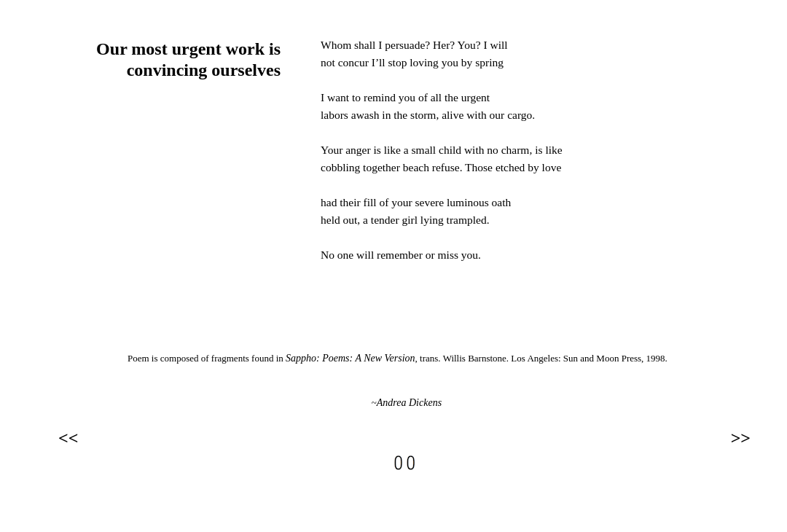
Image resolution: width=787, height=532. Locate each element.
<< (68, 438)
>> (741, 438)
